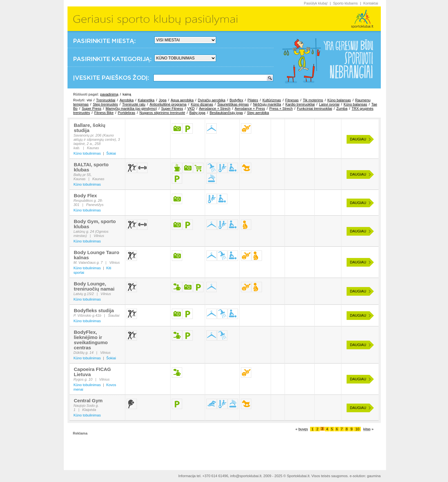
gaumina (374, 476)
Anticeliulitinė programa (168, 104)
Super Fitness (172, 108)
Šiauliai (114, 315)
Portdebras (127, 113)
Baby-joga (197, 113)
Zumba (342, 108)
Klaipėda (89, 410)
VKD (191, 108)
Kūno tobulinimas (87, 153)
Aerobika (126, 100)
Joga (162, 100)
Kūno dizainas (202, 104)
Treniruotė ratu (134, 104)
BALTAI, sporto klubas (91, 167)
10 (357, 429)
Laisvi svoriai (329, 104)
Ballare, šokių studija (90, 128)
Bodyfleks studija (94, 310)
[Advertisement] (224, 450)
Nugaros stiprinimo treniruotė (162, 113)
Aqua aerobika (182, 100)
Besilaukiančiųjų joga (226, 113)
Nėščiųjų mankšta (267, 104)
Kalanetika (146, 100)
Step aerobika (258, 113)
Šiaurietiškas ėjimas (233, 104)
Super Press (92, 108)
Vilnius (99, 236)
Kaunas (93, 148)
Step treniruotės (105, 104)
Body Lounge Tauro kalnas (97, 255)
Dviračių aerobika (212, 100)
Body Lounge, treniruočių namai (94, 286)
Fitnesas (292, 100)
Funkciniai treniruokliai (314, 108)
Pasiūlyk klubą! (316, 3)
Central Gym (88, 400)
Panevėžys (95, 205)
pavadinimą (109, 94)
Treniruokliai (106, 100)
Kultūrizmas (271, 100)
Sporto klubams (345, 3)
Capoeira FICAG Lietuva (93, 372)
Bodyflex (236, 100)
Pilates (253, 100)
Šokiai (111, 153)
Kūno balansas (339, 100)
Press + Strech (281, 108)
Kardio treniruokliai (300, 104)
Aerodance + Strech (215, 108)
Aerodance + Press (250, 108)
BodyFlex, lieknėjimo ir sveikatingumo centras (91, 340)
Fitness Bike (104, 113)
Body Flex (86, 195)
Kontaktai (371, 3)
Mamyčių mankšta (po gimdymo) (131, 108)
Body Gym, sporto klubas (95, 224)
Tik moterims (313, 100)
